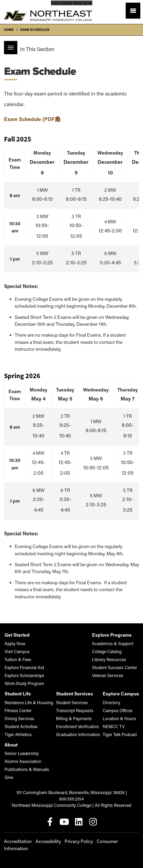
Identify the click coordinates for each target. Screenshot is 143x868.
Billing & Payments (74, 718)
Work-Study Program (24, 683)
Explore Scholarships (24, 675)
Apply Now (72, 3)
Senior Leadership (22, 753)
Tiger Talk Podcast (121, 734)
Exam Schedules (35, 30)
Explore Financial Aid (24, 667)
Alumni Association (23, 761)
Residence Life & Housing (29, 702)
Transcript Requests (75, 710)
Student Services (72, 702)
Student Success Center (115, 667)
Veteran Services (108, 675)
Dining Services (19, 718)
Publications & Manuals (27, 769)
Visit (55, 3)
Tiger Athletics (18, 734)
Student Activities (21, 726)
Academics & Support (113, 643)
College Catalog (107, 651)
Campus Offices (118, 710)
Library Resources (109, 659)
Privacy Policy (79, 841)
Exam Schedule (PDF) (30, 119)
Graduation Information (78, 734)
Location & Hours (119, 718)
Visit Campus (17, 651)
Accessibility (48, 841)
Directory (112, 702)
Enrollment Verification (78, 726)
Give (88, 3)
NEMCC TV (121, 726)
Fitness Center (18, 710)
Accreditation (18, 841)
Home (9, 30)
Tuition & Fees (18, 659)
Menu (9, 45)
